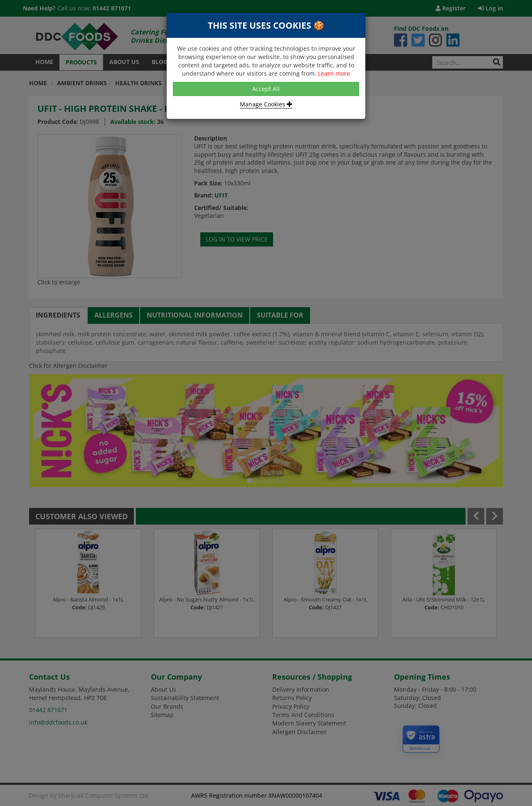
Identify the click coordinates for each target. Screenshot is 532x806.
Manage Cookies (266, 104)
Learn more (334, 73)
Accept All (266, 89)
